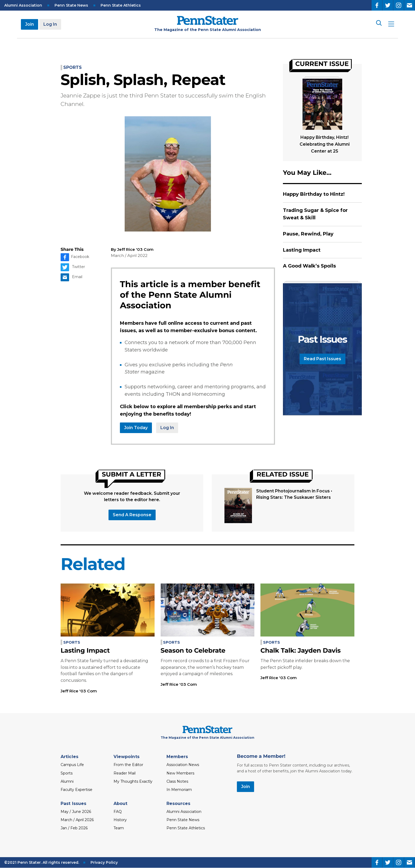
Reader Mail (125, 773)
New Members (180, 773)
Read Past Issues (322, 359)
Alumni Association (23, 5)
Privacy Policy (104, 862)
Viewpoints (127, 757)
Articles (69, 757)
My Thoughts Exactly (133, 781)
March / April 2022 (129, 255)
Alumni (67, 781)
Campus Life (72, 765)
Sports (73, 67)
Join (30, 24)
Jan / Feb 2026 (74, 828)
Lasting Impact (302, 250)
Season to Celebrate (193, 651)
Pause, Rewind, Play (308, 234)
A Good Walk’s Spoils (309, 266)
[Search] (378, 24)
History (120, 820)
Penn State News (71, 5)
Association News (183, 765)
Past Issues (73, 804)
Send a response (132, 515)
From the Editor (128, 765)
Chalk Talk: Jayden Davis (301, 651)
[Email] (409, 5)
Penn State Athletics (121, 5)
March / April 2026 (77, 820)
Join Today (136, 428)
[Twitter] (388, 5)
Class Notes (177, 781)
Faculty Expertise (76, 790)
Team (119, 828)
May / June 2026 (76, 812)
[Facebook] (377, 5)
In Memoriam (179, 790)
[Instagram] (399, 5)
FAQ (118, 812)
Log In (50, 24)
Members (177, 757)
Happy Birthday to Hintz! (314, 194)
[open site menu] (391, 25)
